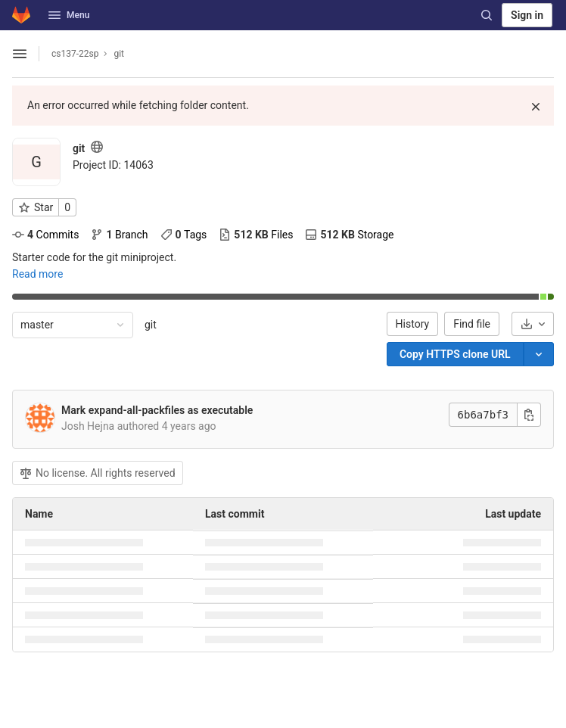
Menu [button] (69, 15)
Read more (37, 274)
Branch (119, 235)
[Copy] (455, 354)
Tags (184, 235)
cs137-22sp (75, 54)
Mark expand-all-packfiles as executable (157, 410)
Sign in (527, 15)
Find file (472, 324)
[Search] (487, 15)
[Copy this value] (529, 415)
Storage (349, 235)
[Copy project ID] (113, 165)
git (151, 325)
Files (256, 235)
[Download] (533, 324)
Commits (45, 235)
